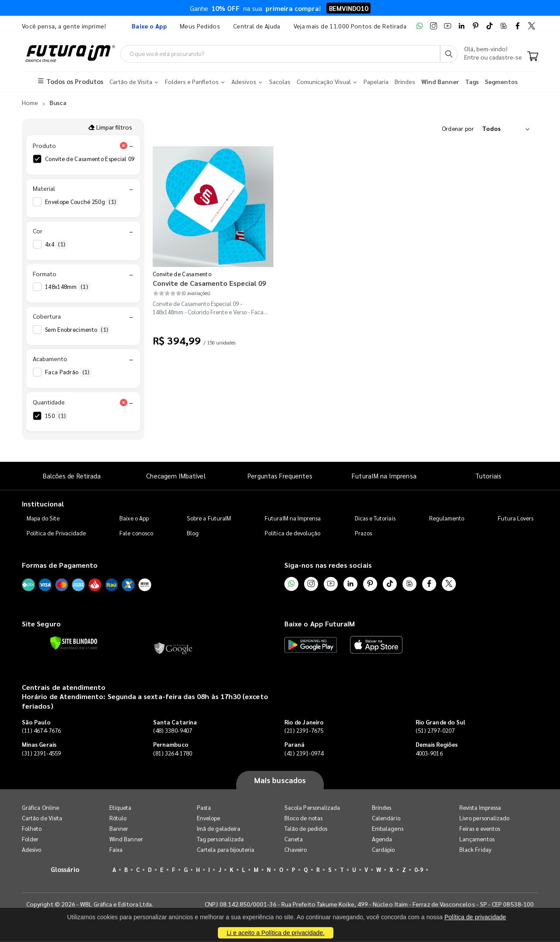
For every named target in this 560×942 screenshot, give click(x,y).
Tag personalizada (220, 839)
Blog (193, 533)
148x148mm (68, 287)
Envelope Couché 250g (82, 202)
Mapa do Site (43, 518)
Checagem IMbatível (176, 476)
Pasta (204, 808)
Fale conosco (136, 533)
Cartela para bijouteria (226, 850)
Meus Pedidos (200, 26)
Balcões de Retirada (72, 476)
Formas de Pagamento (60, 565)
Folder (30, 839)
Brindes (381, 808)
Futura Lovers (516, 518)
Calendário (386, 818)
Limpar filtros (110, 127)
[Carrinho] (533, 57)
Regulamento (447, 518)
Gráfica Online (40, 808)
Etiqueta (121, 808)
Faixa (116, 850)
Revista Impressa (480, 808)
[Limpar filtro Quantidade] (123, 402)
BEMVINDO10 (348, 8)
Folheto (32, 829)
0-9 (419, 870)
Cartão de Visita (42, 818)
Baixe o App (134, 518)
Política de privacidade (475, 917)
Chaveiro (296, 850)
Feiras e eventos (480, 829)
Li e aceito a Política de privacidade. (276, 933)
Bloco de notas (303, 818)
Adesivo (31, 850)
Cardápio (383, 850)
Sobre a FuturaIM (209, 518)
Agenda (382, 839)
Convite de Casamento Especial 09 (96, 159)
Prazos (363, 533)
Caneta (294, 839)
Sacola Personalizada (312, 808)
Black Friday (475, 850)
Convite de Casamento (182, 274)
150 (56, 416)
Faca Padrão (68, 373)
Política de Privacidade (56, 533)
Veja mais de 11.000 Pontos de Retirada (350, 26)
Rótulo (118, 818)
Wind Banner (126, 839)
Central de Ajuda (257, 26)
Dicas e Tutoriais (375, 518)
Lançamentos (477, 839)
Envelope (209, 818)
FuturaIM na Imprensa (384, 476)
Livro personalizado (484, 818)
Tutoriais (488, 476)
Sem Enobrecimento (78, 330)
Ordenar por (458, 128)
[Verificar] (74, 643)
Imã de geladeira (219, 829)
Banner (119, 829)
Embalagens (388, 829)
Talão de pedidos (306, 829)
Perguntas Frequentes (280, 476)
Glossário (65, 870)
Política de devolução (292, 533)
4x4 (56, 245)
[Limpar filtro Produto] (123, 146)
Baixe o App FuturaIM (320, 624)
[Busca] (449, 54)
